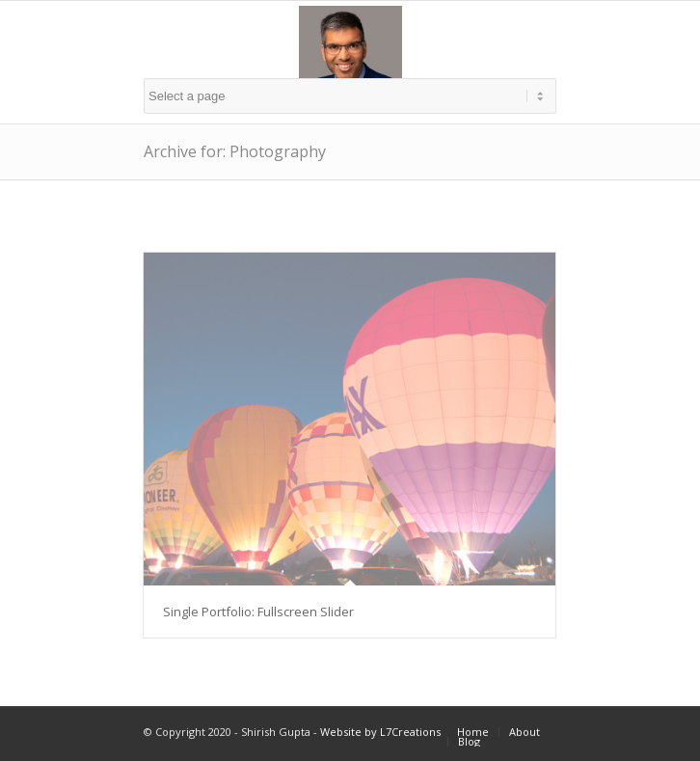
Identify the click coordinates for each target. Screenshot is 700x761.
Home (473, 732)
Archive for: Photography (235, 151)
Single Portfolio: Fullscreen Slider (258, 612)
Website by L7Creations (380, 732)
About (525, 732)
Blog (469, 741)
